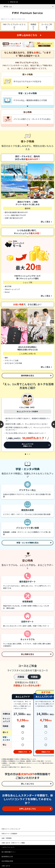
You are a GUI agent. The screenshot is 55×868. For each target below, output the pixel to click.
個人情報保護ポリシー (9, 852)
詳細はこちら (23, 752)
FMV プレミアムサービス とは (14, 26)
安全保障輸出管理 (7, 861)
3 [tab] (30, 454)
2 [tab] (27, 454)
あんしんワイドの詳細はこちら (27, 445)
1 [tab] (25, 454)
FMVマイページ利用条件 (9, 834)
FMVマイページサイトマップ (11, 829)
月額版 (21, 677)
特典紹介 (33, 26)
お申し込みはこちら (27, 809)
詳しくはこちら (27, 784)
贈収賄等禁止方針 (7, 857)
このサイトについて (8, 847)
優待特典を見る (27, 375)
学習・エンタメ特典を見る (28, 543)
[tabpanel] (27, 423)
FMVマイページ (5, 19)
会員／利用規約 (7, 838)
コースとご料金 (47, 26)
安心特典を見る (27, 654)
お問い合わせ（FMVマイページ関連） (14, 843)
